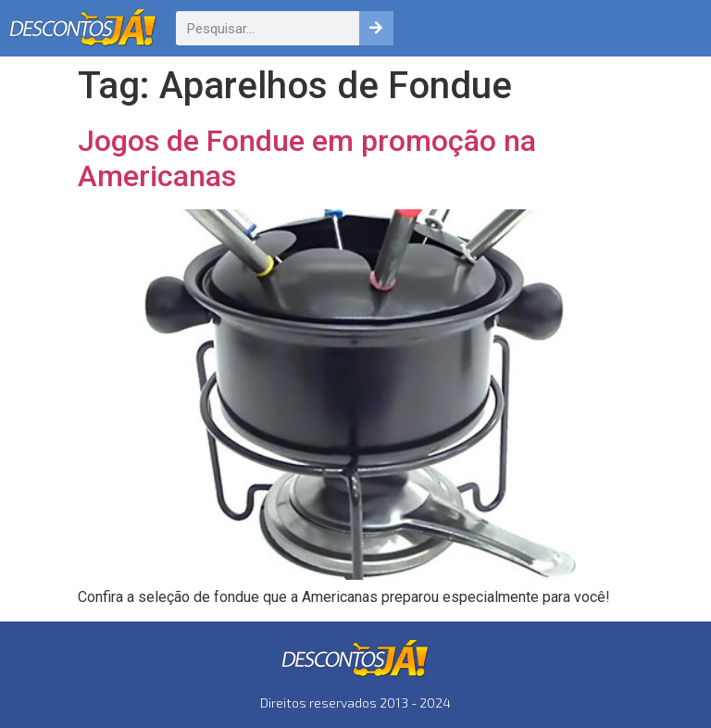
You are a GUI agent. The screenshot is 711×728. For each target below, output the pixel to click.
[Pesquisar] (376, 28)
